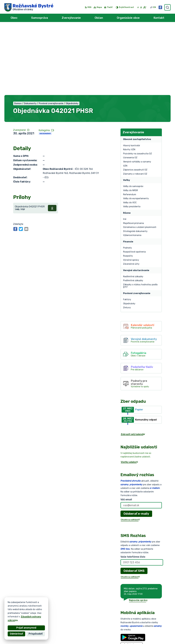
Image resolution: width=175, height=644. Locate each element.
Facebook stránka (150, 638)
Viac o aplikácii (129, 584)
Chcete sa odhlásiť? (130, 451)
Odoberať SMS (134, 502)
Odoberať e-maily (136, 445)
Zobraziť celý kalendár (133, 365)
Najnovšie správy (138, 531)
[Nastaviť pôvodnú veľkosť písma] (141, 7)
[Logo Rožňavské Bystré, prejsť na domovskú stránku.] (29, 7)
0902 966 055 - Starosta (154, 629)
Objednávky (45, 65)
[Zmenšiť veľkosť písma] (138, 7)
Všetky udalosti (129, 393)
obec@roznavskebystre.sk (154, 635)
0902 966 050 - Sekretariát (155, 632)
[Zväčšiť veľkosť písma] (145, 7)
